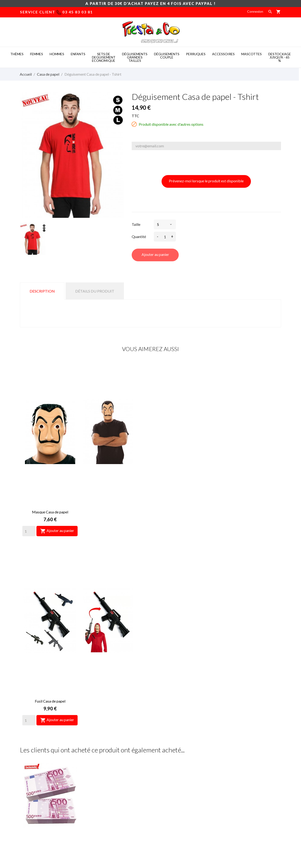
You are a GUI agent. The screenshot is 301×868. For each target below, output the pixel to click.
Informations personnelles (240, 768)
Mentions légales (167, 775)
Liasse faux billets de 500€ (50, 581)
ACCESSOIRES (223, 54)
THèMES (17, 54)
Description (42, 291)
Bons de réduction (235, 803)
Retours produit (233, 775)
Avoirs (226, 789)
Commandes (230, 782)
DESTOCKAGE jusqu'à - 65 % (280, 57)
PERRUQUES (196, 54)
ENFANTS (78, 54)
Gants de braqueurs (117, 699)
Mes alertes (230, 810)
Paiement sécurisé (168, 782)
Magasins (161, 803)
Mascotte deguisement (209, 839)
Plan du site (163, 796)
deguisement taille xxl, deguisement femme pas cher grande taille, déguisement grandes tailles (113, 774)
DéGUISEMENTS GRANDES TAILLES (135, 57)
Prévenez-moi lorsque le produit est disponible (206, 181)
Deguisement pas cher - (166, 839)
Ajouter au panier (155, 254)
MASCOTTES (251, 54)
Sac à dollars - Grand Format (251, 581)
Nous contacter (166, 789)
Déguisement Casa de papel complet (251, 699)
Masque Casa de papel (50, 441)
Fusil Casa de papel (117, 441)
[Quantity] (29, 461)
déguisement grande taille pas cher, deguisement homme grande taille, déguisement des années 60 (113, 794)
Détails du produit (95, 291)
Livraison (160, 768)
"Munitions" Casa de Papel (50, 699)
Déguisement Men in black (184, 581)
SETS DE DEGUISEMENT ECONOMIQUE (104, 57)
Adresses (228, 796)
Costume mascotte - (125, 839)
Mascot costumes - (88, 839)
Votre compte (238, 755)
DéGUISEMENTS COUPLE (167, 56)
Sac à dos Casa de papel (184, 699)
